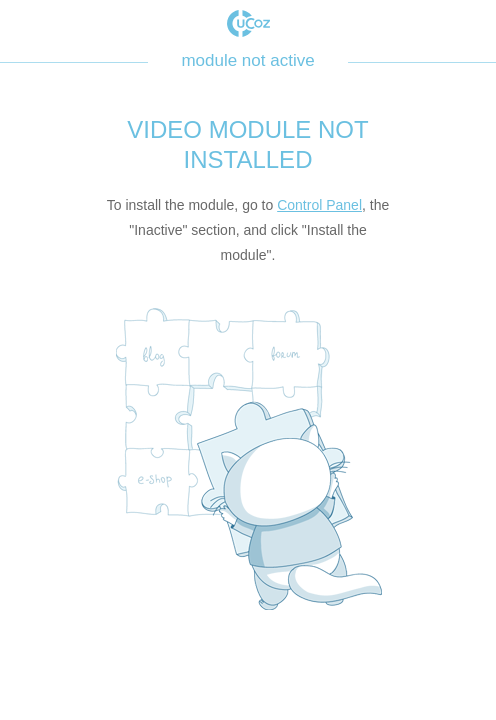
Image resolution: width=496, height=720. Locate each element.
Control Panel (319, 205)
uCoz (248, 23)
